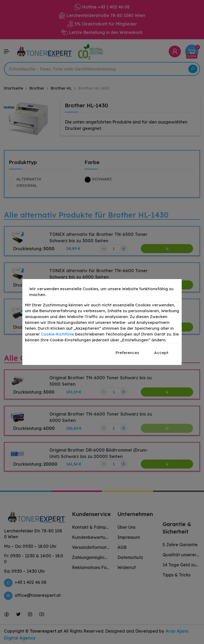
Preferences (127, 353)
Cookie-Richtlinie (58, 334)
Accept (161, 353)
